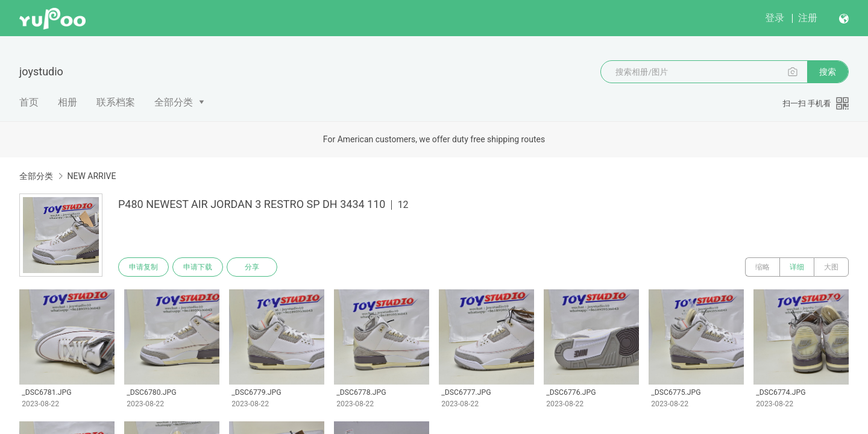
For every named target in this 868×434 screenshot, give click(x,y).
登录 (775, 18)
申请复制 (143, 267)
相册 (68, 102)
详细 (797, 267)
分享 (252, 267)
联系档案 (116, 102)
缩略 (763, 267)
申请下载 (198, 267)
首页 (29, 102)
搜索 (828, 72)
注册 (808, 18)
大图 (831, 267)
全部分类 (174, 102)
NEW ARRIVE (91, 176)
